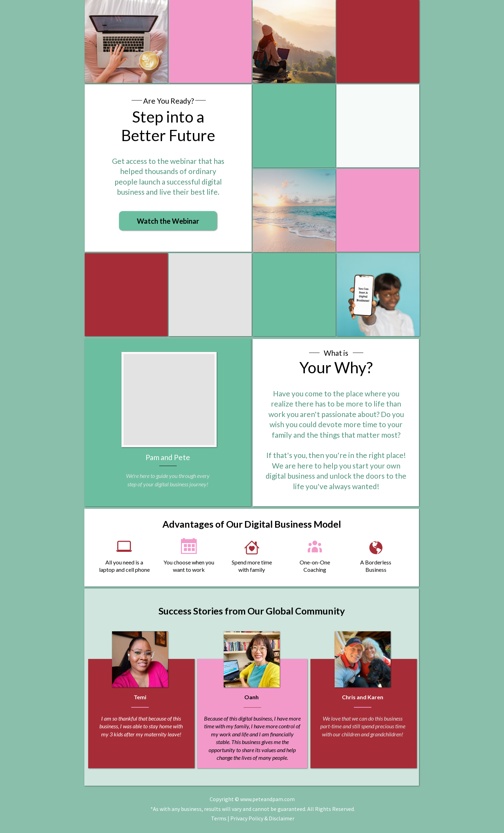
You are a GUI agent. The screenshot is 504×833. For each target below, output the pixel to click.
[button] (168, 221)
